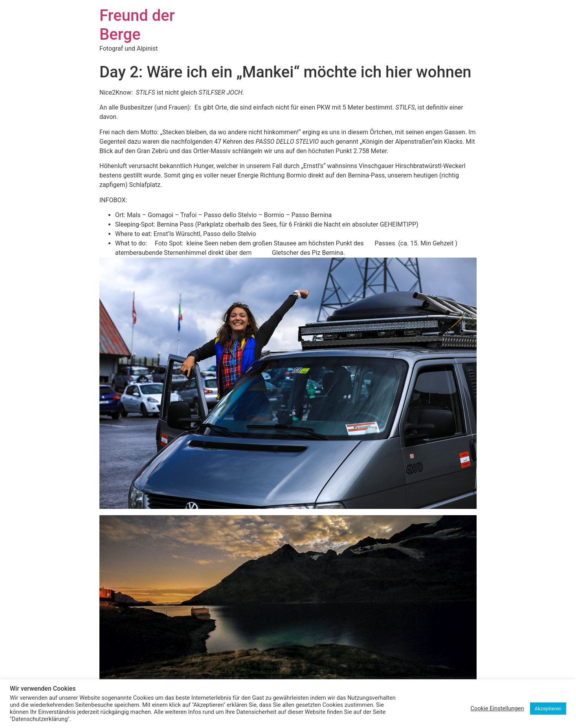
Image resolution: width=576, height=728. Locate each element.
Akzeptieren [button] (548, 709)
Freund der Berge (137, 25)
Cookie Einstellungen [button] (497, 708)
